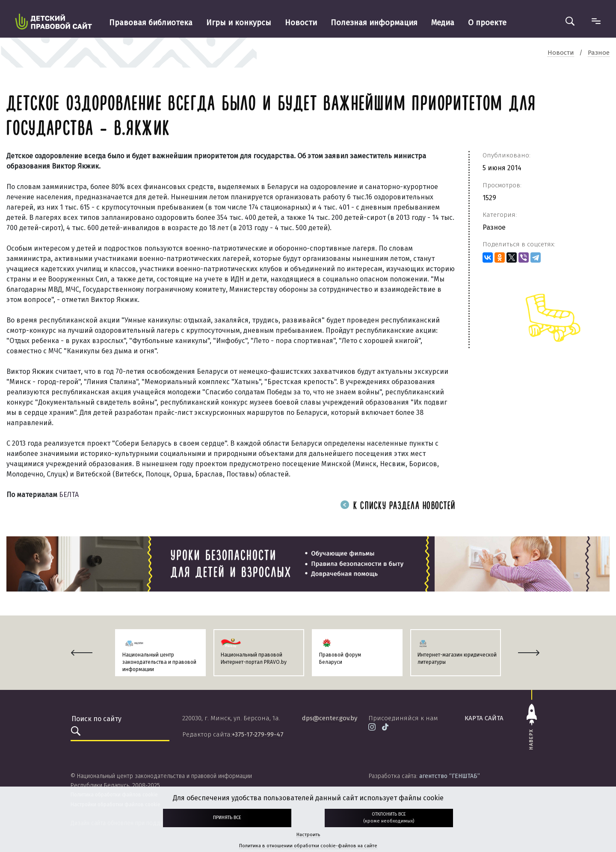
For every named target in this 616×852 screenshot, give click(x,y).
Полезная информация (374, 23)
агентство (450, 776)
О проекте (487, 23)
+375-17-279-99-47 (258, 734)
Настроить (308, 835)
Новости (301, 23)
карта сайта (484, 718)
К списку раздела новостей (398, 506)
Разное (494, 227)
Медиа (443, 23)
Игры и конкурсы (239, 23)
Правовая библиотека (151, 23)
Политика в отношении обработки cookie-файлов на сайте (308, 846)
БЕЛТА (69, 495)
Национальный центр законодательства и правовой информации (159, 662)
